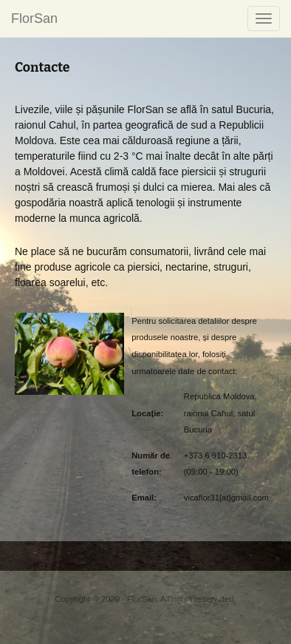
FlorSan (34, 18)
